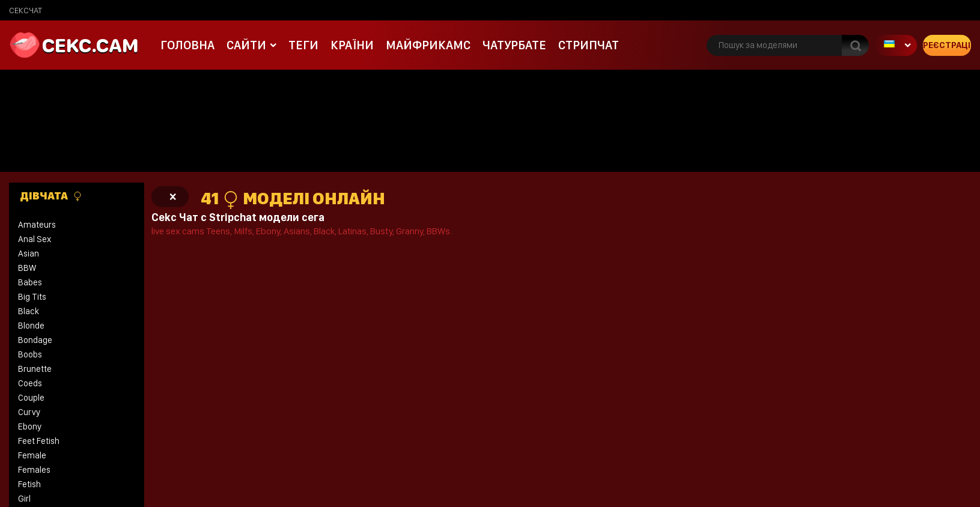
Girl (24, 499)
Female (32, 455)
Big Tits (32, 297)
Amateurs (37, 225)
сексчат (26, 10)
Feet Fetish (39, 441)
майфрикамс (428, 45)
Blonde (31, 326)
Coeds (30, 383)
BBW (27, 268)
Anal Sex (35, 239)
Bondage (35, 340)
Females (34, 470)
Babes (30, 282)
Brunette (35, 369)
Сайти (246, 45)
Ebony (30, 427)
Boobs (30, 354)
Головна (187, 45)
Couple (31, 398)
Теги (303, 45)
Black (29, 311)
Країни (352, 45)
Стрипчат (589, 45)
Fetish (29, 484)
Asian (29, 253)
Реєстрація (947, 45)
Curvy (29, 412)
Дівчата (51, 196)
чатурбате (514, 45)
